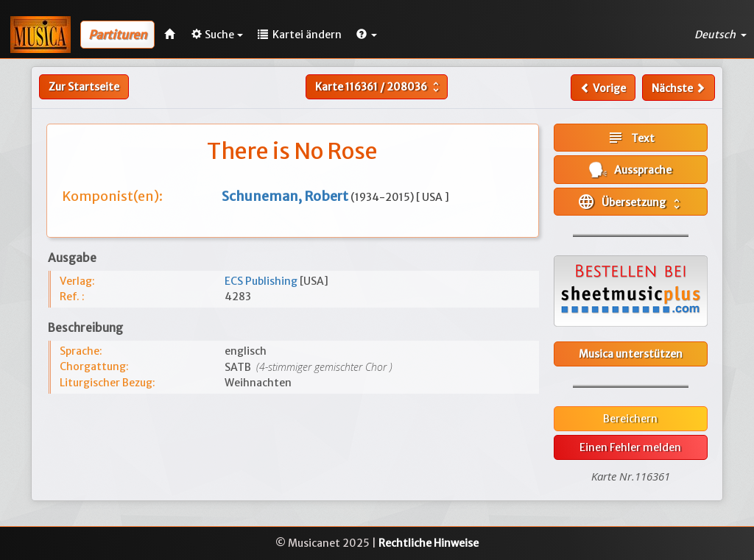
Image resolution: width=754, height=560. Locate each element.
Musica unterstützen (631, 354)
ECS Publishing (262, 281)
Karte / (379, 87)
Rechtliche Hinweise (429, 543)
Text (631, 138)
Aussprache (630, 170)
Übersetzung (630, 202)
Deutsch (720, 35)
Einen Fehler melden (630, 447)
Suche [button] (217, 35)
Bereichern (630, 419)
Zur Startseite (84, 87)
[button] (367, 35)
